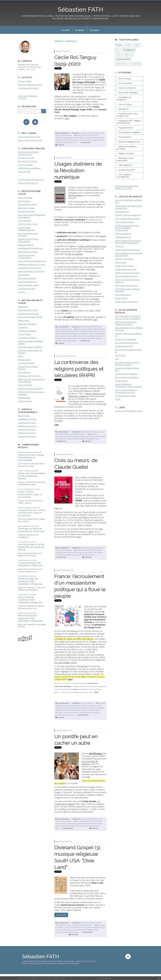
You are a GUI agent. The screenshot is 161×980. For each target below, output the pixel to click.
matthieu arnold (79, 439)
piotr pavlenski (82, 339)
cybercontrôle (99, 329)
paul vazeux (68, 439)
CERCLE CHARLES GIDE (28, 224)
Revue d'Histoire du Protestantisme (32, 261)
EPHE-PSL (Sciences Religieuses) (128, 215)
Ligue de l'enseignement (27, 282)
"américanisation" (76, 195)
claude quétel (61, 555)
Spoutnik (89, 278)
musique (58, 932)
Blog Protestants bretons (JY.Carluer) (28, 235)
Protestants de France (27, 436)
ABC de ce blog (125, 79)
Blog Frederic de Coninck (28, 252)
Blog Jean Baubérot (26, 245)
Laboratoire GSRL (122, 212)
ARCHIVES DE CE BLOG (27, 161)
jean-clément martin (87, 555)
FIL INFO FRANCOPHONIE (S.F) (31, 180)
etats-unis (63, 930)
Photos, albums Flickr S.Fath (29, 137)
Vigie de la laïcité (24, 360)
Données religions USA (124, 346)
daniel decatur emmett (85, 930)
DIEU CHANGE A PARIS (124, 222)
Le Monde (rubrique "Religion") (30, 347)
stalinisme (70, 331)
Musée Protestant (25, 198)
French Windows (25, 221)
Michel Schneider (26, 579)
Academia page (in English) (28, 88)
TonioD (21, 529)
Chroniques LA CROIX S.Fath (29, 376)
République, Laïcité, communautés (73, 434)
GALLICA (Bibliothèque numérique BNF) (129, 201)
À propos (95, 30)
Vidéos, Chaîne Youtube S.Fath (30, 140)
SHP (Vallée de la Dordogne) (126, 286)
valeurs (70, 713)
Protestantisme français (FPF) (30, 268)
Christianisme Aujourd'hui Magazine (28, 368)
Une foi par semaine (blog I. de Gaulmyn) (30, 352)
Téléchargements (125, 165)
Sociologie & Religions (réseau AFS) (127, 369)
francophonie (135, 64)
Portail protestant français (28, 314)
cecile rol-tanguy (68, 140)
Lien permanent (62, 133)
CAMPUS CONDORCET (124, 259)
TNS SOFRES (120, 355)
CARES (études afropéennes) (127, 302)
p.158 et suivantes (74, 254)
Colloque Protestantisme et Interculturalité (31, 458)
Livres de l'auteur (125, 104)
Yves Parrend (24, 544)
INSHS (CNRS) (121, 262)
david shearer (73, 336)
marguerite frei (25, 510)
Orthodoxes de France (27, 433)
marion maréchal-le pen (84, 710)
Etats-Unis (128, 54)
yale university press (69, 341)
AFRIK (20, 356)
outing (63, 339)
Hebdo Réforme (24, 372)
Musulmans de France (27, 429)
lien (67, 118)
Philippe (22, 473)
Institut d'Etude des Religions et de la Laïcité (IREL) (129, 207)
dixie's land (71, 930)
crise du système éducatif (83, 713)
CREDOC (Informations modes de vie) (128, 335)
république (82, 329)
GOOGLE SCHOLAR (26, 158)
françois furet (72, 143)
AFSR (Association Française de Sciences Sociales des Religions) (128, 317)
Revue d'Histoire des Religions (127, 377)
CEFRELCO (119, 246)
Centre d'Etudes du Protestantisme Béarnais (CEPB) (129, 254)
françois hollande (94, 706)
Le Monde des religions (27, 338)
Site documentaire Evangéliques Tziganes (30, 342)
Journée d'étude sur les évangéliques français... (32, 476)
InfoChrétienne (24, 275)
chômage (96, 713)
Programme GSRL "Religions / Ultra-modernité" (129, 122)
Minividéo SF (124, 109)
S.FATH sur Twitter (25, 165)
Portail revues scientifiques (126, 339)
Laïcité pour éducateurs (27, 324)
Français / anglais (25, 81)
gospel (96, 930)
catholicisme (83, 821)
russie (90, 334)
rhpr (97, 439)
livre (65, 336)
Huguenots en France (27, 289)
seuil (57, 828)
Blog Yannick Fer (24, 201)
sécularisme (69, 437)
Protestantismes (87, 432)
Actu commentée (87, 327)
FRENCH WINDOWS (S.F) (28, 183)
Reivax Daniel (24, 597)
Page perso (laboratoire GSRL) (30, 85)
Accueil (65, 30)
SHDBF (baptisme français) (126, 269)
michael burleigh (98, 140)
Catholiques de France (27, 423)
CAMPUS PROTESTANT (124, 266)
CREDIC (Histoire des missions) (127, 273)
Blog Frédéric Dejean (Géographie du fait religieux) (31, 216)
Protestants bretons (123, 237)
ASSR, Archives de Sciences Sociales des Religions (126, 323)
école (64, 713)
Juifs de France (24, 416)
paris (85, 334)
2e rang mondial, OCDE (65, 663)
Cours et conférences (127, 88)
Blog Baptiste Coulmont (27, 204)
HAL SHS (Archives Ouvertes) (127, 343)
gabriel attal (71, 339)
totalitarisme (60, 331)
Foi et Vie (22, 292)
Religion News (24, 320)
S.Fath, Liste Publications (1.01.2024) (28, 97)
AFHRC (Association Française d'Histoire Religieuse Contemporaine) (127, 228)
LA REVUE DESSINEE (26, 363)
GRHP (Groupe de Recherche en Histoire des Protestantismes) (128, 242)
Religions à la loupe (88, 133)
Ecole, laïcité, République (128, 93)
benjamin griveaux (95, 339)
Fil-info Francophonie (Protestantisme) (26, 256)
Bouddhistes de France (27, 426)
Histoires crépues (25, 401)
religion (137, 45)
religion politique (85, 135)
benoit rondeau (72, 555)
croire (65, 553)
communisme (79, 138)
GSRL (118, 54)
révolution (91, 550)
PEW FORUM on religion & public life (128, 351)
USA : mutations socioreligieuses (80, 925)
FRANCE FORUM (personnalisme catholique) (31, 393)
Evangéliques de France (27, 419)
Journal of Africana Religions (126, 374)
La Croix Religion (24, 334)
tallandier (88, 553)
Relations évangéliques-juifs (129, 142)
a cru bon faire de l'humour (90, 763)
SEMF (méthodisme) (123, 234)
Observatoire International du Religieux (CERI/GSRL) (127, 187)
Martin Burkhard (26, 616)
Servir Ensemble (24, 398)
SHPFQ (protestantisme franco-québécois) (128, 281)
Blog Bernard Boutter (26, 211)
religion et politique (68, 826)
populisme (59, 336)
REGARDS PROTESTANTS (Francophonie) (28, 240)
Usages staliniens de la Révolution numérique (78, 170)
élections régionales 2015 (65, 715)
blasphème (79, 553)
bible (99, 928)
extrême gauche (76, 334)
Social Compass (121, 381)
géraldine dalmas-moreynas (85, 708)
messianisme (69, 706)
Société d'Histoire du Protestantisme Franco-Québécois (129, 385)
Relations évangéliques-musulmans (127, 148)
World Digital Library (123, 295)
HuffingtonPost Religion (27, 331)
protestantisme (80, 928)
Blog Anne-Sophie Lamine (28, 285)
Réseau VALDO (121, 298)
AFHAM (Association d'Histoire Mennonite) (127, 290)
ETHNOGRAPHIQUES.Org (125, 396)
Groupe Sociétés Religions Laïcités (129, 411)
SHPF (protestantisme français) (128, 219)
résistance (89, 138)
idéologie (71, 553)
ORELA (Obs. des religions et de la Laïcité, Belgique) (31, 380)
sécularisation (69, 138)
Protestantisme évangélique (91, 923)
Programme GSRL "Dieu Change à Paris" (127, 115)
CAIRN (118, 399)
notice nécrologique (83, 140)
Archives (80, 30)
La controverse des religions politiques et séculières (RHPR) (79, 369)
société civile (60, 708)
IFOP (117, 359)
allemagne (60, 437)
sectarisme (66, 334)
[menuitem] (65, 30)
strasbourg (90, 439)
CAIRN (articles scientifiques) (29, 168)
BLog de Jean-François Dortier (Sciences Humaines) (127, 364)
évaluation (70, 708)
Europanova (23, 327)
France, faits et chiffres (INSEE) (30, 317)
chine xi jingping (80, 331)
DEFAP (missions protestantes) (127, 250)
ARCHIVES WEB (24, 172)
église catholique (95, 821)
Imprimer (60, 145)
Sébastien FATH (80, 9)
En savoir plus (107, 978)
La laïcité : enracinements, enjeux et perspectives (30, 494)
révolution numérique (87, 336)
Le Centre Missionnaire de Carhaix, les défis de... (31, 547)
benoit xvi (59, 824)
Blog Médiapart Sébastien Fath (30, 248)
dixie (64, 932)
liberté (90, 329)
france (96, 138)
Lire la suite (31, 69)
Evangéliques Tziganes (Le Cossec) (32, 264)
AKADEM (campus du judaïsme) (30, 388)
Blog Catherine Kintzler (27, 278)
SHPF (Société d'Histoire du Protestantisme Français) (126, 391)
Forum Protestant (25, 385)
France (119, 45)
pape (65, 824)
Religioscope (23, 307)
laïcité (128, 45)
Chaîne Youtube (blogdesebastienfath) (27, 229)
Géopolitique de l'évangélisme (124, 98)
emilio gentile (94, 826)
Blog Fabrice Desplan (26, 208)
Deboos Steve (25, 455)
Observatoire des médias (28, 310)
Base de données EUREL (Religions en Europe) (129, 329)
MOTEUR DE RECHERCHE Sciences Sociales (28, 153)
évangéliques (91, 928)
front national (69, 710)
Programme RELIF (126, 128)
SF (19, 492)
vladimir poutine (99, 334)
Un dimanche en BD (126, 170)
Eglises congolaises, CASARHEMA (31, 271)
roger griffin (60, 143)
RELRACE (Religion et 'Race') (126, 276)
